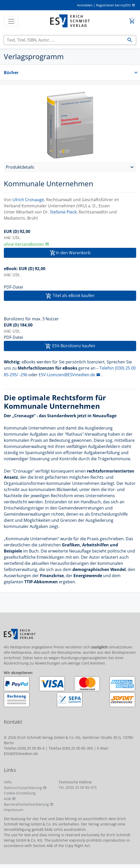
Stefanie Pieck (63, 212)
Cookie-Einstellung (20, 793)
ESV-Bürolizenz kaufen (70, 346)
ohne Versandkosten (24, 244)
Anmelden (85, 5)
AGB (7, 799)
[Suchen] (64, 40)
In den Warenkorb (70, 253)
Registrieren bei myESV (113, 5)
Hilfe (8, 782)
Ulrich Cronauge (28, 200)
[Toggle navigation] (11, 21)
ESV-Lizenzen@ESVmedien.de (67, 375)
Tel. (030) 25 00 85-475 (78, 787)
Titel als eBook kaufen (70, 296)
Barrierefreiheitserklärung (26, 804)
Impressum (14, 810)
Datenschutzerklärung (23, 788)
